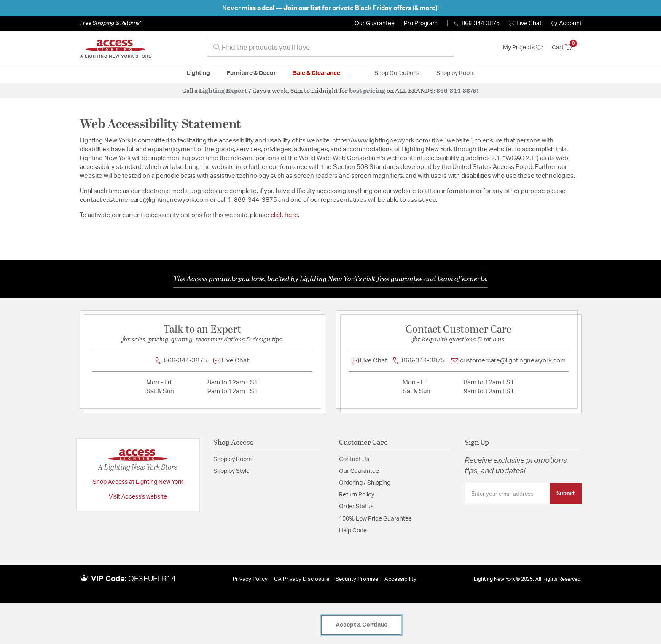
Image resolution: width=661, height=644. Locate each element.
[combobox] (330, 47)
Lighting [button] (198, 73)
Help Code (353, 531)
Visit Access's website (138, 497)
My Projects (523, 48)
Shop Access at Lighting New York (138, 482)
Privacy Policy (250, 579)
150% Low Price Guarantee (375, 519)
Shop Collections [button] (397, 73)
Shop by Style (231, 471)
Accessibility (400, 579)
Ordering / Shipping (365, 483)
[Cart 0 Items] (567, 48)
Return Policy (357, 495)
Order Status (356, 507)
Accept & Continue (361, 625)
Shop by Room (232, 459)
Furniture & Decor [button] (251, 73)
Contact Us (354, 459)
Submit (566, 494)
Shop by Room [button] (455, 73)
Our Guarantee (375, 24)
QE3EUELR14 (152, 579)
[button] (567, 24)
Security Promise (357, 579)
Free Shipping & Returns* (111, 23)
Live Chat (525, 24)
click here (284, 215)
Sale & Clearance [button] (317, 73)
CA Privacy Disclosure (302, 579)
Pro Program (421, 24)
